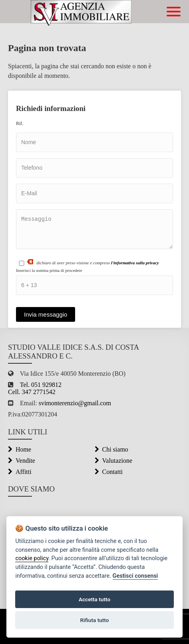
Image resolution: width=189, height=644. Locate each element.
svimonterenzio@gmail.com (74, 403)
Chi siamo (111, 449)
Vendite (22, 461)
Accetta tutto (94, 599)
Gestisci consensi (135, 576)
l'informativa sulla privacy (135, 263)
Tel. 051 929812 (41, 385)
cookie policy (32, 558)
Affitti (20, 472)
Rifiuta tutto (95, 620)
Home (20, 449)
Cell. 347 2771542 (32, 392)
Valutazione (114, 461)
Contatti (109, 472)
